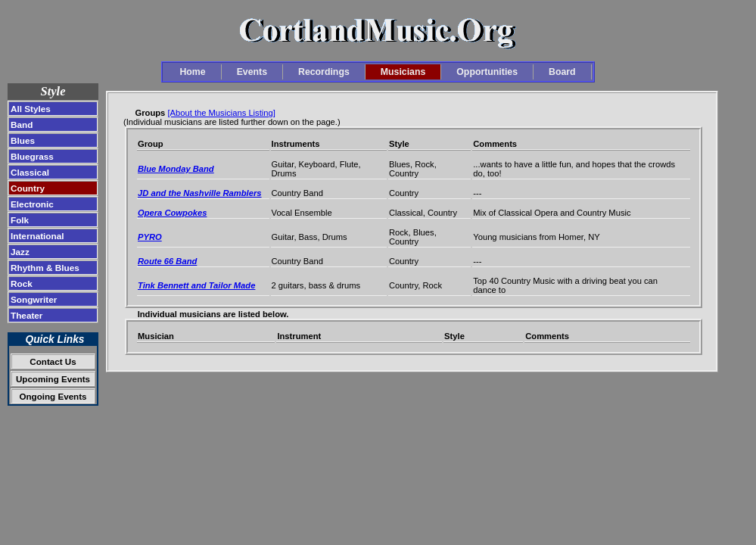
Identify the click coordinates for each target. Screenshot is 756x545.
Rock (22, 283)
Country (28, 188)
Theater (26, 315)
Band (22, 125)
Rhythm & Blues (45, 268)
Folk (20, 220)
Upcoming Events (53, 379)
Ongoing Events (53, 396)
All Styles (31, 109)
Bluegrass (32, 156)
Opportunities (487, 72)
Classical (30, 172)
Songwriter (34, 299)
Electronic (32, 204)
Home (192, 72)
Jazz (20, 252)
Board (562, 72)
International (37, 236)
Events (252, 72)
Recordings (324, 72)
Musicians (403, 72)
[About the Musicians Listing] (221, 113)
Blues (23, 140)
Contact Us (53, 361)
